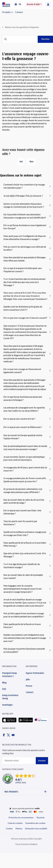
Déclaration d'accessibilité (36, 829)
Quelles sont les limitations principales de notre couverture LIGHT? (23, 308)
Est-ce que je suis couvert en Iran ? (19, 419)
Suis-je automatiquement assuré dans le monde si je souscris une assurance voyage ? (25, 448)
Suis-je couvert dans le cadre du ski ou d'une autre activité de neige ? (24, 501)
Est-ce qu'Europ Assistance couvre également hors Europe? (25, 227)
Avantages (7, 705)
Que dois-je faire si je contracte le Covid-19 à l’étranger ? (25, 555)
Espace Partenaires (35, 673)
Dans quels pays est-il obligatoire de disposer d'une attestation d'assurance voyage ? (25, 237)
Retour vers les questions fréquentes (22, 27)
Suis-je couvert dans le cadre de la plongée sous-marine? (23, 576)
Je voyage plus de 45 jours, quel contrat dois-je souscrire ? (25, 469)
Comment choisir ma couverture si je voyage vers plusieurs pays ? (24, 186)
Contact (19, 12)
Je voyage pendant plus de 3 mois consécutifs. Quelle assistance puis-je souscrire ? (25, 480)
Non (32, 162)
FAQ (4, 689)
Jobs (28, 679)
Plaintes (19, 829)
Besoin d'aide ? (34, 4)
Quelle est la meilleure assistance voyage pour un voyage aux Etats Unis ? (25, 533)
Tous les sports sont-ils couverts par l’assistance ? (20, 523)
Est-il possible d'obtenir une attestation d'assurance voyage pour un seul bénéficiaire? (25, 216)
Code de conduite (15, 823)
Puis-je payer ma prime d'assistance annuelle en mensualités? (24, 650)
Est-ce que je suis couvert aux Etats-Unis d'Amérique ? (22, 512)
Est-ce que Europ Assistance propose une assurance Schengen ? (23, 398)
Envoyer (42, 761)
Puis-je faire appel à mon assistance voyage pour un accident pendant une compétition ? (24, 615)
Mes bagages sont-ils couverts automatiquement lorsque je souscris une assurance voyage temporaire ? (23, 589)
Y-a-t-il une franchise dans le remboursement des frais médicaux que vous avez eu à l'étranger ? (24, 282)
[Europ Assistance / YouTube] (14, 736)
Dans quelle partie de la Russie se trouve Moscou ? (22, 626)
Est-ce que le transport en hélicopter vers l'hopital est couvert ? (23, 270)
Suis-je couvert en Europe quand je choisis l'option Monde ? (23, 437)
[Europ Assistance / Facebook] (4, 736)
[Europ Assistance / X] (9, 736)
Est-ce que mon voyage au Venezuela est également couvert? (22, 371)
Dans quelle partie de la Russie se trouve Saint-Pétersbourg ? (25, 544)
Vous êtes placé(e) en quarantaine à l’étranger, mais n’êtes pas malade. (25, 259)
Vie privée (40, 817)
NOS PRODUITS (26, 792)
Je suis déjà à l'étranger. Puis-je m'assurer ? (23, 196)
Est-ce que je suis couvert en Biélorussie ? (23, 427)
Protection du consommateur (21, 817)
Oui (21, 162)
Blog (4, 683)
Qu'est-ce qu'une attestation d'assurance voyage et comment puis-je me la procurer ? (24, 205)
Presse (29, 686)
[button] (18, 4)
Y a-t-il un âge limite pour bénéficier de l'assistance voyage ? (22, 566)
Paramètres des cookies (35, 823)
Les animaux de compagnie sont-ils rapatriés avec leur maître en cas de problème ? (24, 409)
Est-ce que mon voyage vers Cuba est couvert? (25, 318)
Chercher (45, 39)
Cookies (9, 829)
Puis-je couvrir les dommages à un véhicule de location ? (25, 248)
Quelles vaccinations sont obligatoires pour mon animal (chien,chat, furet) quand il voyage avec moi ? (25, 638)
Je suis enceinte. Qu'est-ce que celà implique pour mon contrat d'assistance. (24, 458)
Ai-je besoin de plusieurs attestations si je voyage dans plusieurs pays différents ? (23, 490)
